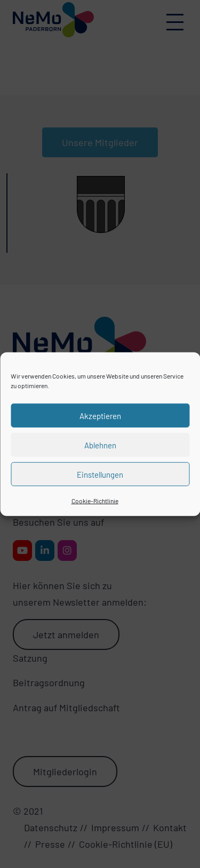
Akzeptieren (100, 415)
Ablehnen (100, 445)
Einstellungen (100, 474)
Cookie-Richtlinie (95, 501)
